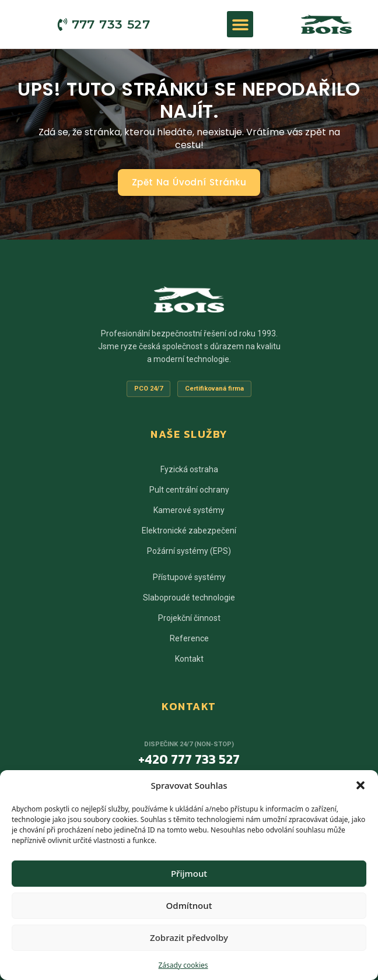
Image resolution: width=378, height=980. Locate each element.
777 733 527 (111, 24)
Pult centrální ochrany (189, 490)
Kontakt (189, 659)
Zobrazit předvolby (189, 937)
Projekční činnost (189, 618)
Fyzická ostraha (189, 469)
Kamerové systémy (189, 510)
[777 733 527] (62, 24)
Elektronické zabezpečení (189, 531)
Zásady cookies (183, 965)
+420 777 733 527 (189, 759)
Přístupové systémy (189, 577)
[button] (360, 785)
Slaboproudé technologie (189, 598)
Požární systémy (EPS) (189, 551)
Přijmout (189, 873)
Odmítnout (189, 905)
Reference (189, 638)
